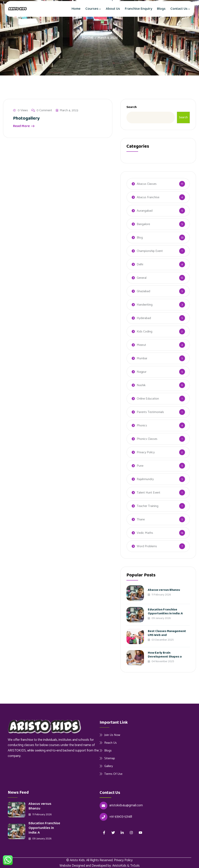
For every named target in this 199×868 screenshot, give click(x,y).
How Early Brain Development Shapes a (165, 655)
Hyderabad (144, 318)
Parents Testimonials (150, 412)
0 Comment (42, 110)
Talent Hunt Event (149, 493)
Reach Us (110, 743)
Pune (140, 466)
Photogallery (27, 118)
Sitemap (110, 758)
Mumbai (142, 358)
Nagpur (142, 372)
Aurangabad (145, 211)
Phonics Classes (147, 439)
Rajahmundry (145, 479)
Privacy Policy (146, 452)
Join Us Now (112, 735)
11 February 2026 (159, 595)
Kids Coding (145, 332)
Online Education (148, 399)
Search (131, 107)
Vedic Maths (145, 533)
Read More (24, 126)
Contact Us (179, 9)
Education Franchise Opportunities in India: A (165, 612)
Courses (92, 9)
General (142, 278)
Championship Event (150, 251)
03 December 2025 (161, 640)
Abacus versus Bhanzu (164, 590)
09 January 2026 (159, 618)
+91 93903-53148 (121, 817)
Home (76, 9)
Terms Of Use (113, 774)
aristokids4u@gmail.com (126, 805)
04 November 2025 (161, 661)
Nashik (141, 385)
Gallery (109, 766)
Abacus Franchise (148, 197)
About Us (113, 9)
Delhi (140, 264)
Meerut (141, 345)
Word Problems (147, 546)
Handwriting (145, 305)
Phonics (142, 426)
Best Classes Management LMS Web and (167, 633)
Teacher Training (148, 506)
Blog (140, 238)
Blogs (161, 9)
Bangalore (143, 224)
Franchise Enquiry (139, 9)
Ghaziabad (143, 291)
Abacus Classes (147, 184)
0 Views (21, 110)
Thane (141, 519)
